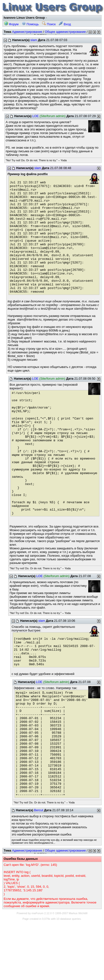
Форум (11, 24)
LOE (35, 116)
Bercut (39, 810)
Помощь (30, 24)
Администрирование (27, 32)
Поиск (49, 24)
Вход (65, 24)
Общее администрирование (65, 32)
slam (34, 40)
